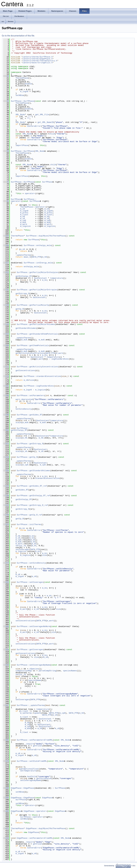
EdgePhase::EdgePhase (23, 788)
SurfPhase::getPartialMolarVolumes (36, 324)
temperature (57, 278)
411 (6, 828)
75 (6, 182)
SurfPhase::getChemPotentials (33, 345)
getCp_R (20, 309)
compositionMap (24, 671)
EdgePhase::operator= (35, 811)
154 (6, 334)
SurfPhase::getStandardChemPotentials (38, 334)
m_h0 (22, 217)
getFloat (38, 746)
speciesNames (70, 671)
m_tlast (24, 215)
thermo (11, 21)
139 (6, 305)
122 (6, 272)
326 (6, 665)
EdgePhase (47, 798)
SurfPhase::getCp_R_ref (30, 515)
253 (6, 524)
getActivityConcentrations (30, 353)
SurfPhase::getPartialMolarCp (33, 305)
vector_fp (21, 546)
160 (6, 345)
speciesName (35, 680)
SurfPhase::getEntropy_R (30, 444)
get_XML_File (42, 115)
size (32, 380)
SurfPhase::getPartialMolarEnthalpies (38, 272)
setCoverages (23, 549)
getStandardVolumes (26, 328)
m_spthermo (26, 713)
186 (6, 396)
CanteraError (34, 126)
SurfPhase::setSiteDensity (31, 563)
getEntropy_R (23, 294)
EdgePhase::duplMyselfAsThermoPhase (46, 828)
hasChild (32, 777)
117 (6, 263)
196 (6, 415)
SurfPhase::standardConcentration (42, 376)
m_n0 (22, 209)
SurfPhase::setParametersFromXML (35, 740)
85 (6, 201)
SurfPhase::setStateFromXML (32, 761)
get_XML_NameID (46, 122)
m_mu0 (23, 222)
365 (6, 740)
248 (6, 515)
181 (6, 386)
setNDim (20, 95)
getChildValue (44, 778)
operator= (30, 193)
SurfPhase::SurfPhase (23, 101)
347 (6, 705)
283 (6, 582)
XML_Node (20, 115)
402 (6, 811)
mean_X (27, 257)
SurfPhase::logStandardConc (39, 386)
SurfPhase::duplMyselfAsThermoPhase (46, 236)
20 (6, 76)
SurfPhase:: (30, 199)
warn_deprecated (24, 399)
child (52, 134)
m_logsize (25, 226)
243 (6, 505)
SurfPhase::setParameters (31, 396)
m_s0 (22, 218)
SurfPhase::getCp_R (27, 457)
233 (6, 486)
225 (6, 471)
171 (6, 367)
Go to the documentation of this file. (18, 36)
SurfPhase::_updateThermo (31, 705)
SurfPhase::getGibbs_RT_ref (32, 486)
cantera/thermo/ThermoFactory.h (40, 61)
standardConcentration (47, 478)
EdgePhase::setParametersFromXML (35, 838)
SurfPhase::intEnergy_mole (38, 263)
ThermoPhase (22, 78)
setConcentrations (25, 621)
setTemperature (28, 771)
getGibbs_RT (22, 490)
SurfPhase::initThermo (29, 524)
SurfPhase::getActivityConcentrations (38, 367)
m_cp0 (23, 220)
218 (6, 457)
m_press (24, 213)
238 (6, 496)
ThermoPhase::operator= (33, 207)
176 (6, 376)
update (38, 713)
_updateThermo (23, 255)
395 (6, 798)
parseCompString (47, 671)
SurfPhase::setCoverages (30, 582)
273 (6, 563)
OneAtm (28, 84)
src (3, 21)
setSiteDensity (24, 409)
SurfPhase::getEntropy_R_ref (32, 505)
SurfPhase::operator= (32, 817)
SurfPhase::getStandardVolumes (34, 471)
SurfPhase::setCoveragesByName (34, 665)
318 (6, 650)
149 (6, 324)
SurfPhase (47, 182)
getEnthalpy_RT (24, 276)
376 (6, 761)
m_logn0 (24, 91)
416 (6, 838)
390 (6, 788)
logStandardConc (60, 359)
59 (6, 151)
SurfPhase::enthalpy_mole (38, 245)
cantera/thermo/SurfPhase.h (38, 57)
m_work (24, 224)
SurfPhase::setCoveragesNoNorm (34, 626)
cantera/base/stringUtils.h (38, 63)
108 (6, 245)
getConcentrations (25, 370)
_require (29, 744)
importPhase (22, 145)
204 (6, 430)
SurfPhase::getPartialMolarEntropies (37, 290)
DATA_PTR (36, 257)
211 (6, 444)
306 (6, 626)
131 (6, 290)
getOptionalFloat (29, 769)
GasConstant (40, 278)
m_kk (44, 280)
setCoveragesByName (31, 780)
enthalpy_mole (31, 267)
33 (6, 101)
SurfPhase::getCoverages (30, 650)
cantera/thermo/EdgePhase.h (38, 59)
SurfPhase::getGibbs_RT (30, 415)
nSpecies (34, 669)
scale (18, 422)
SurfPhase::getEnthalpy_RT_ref (34, 496)
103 (6, 236)
